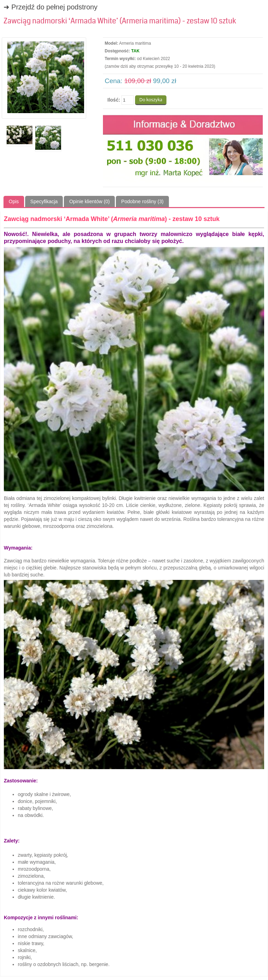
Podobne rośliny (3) (142, 201)
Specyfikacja (44, 201)
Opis (14, 201)
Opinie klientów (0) (89, 201)
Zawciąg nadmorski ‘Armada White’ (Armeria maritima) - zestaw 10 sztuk (120, 21)
